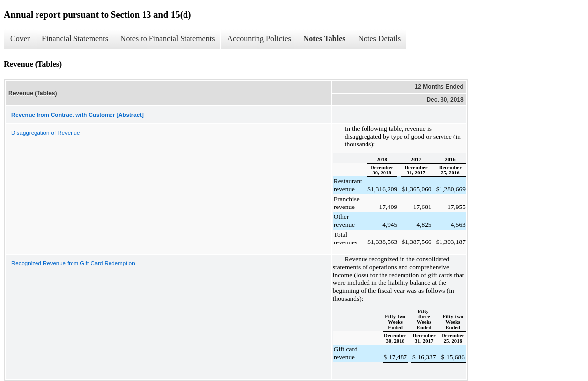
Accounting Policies (259, 39)
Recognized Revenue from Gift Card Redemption (73, 263)
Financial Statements (75, 39)
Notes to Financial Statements (168, 39)
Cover (20, 39)
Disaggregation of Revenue (46, 133)
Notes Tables (325, 39)
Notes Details (380, 39)
